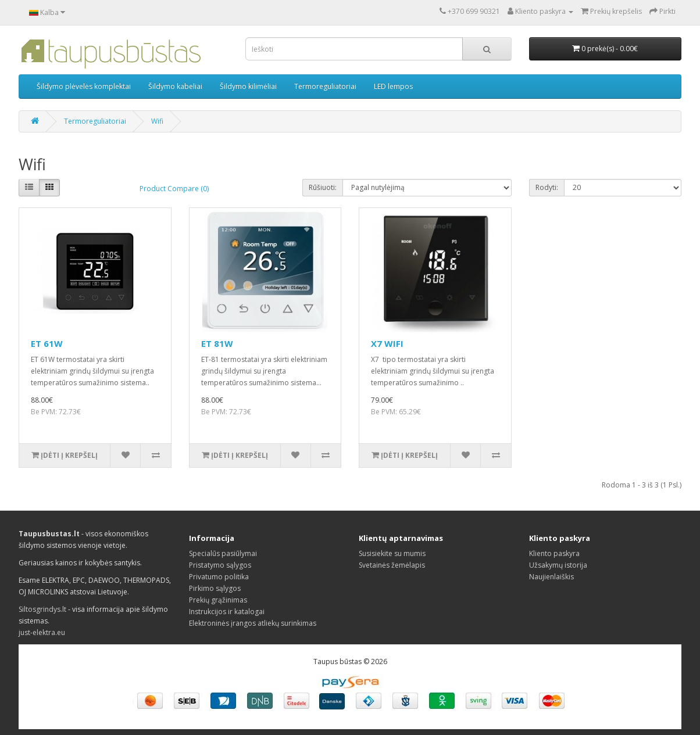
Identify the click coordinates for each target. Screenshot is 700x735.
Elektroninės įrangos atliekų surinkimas (253, 623)
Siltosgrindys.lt (42, 609)
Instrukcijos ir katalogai (227, 612)
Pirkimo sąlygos (215, 588)
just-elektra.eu (42, 632)
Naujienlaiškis (551, 577)
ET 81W (217, 343)
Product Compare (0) (174, 189)
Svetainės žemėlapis (392, 565)
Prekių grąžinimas (218, 600)
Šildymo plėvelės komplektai (84, 86)
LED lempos (393, 86)
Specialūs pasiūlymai (223, 553)
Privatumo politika (219, 577)
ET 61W (47, 343)
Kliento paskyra (554, 553)
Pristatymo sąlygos (220, 565)
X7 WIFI (387, 343)
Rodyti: (547, 187)
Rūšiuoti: (323, 187)
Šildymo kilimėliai (248, 86)
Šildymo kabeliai (175, 86)
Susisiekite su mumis (392, 553)
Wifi (157, 121)
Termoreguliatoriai (325, 86)
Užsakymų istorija (558, 565)
